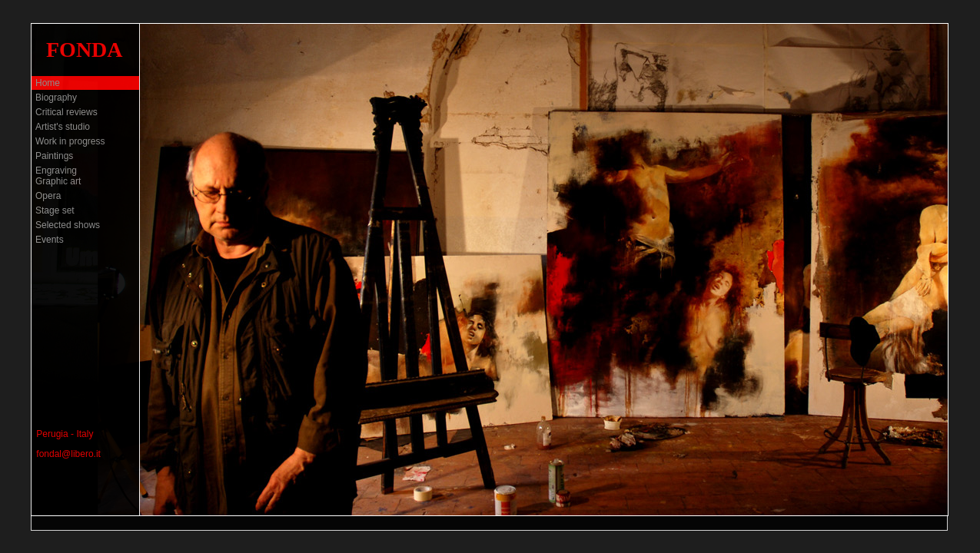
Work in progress (70, 141)
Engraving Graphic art (58, 176)
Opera (48, 196)
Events (50, 240)
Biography (56, 98)
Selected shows (68, 225)
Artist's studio (63, 127)
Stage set (55, 210)
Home (48, 83)
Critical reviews (66, 112)
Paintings (54, 156)
